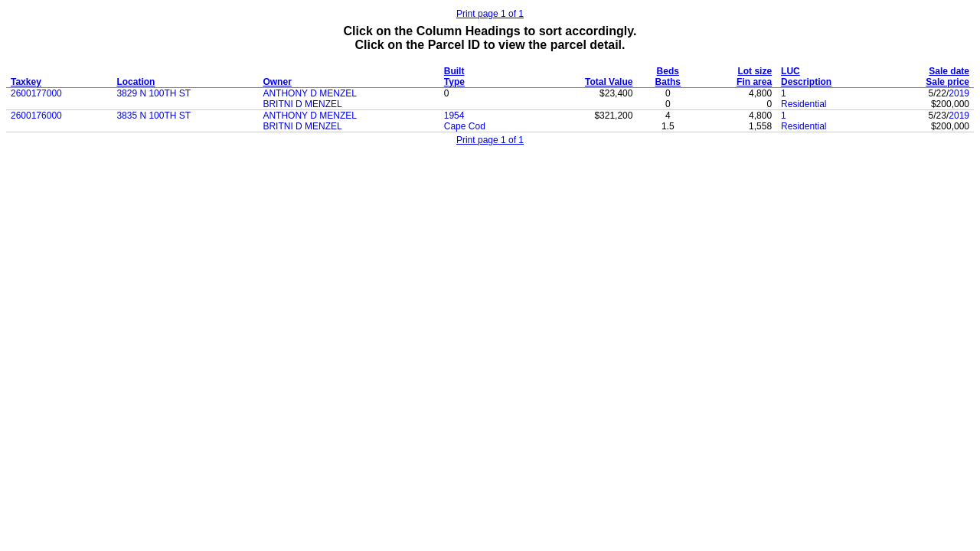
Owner (277, 82)
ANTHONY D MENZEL (309, 93)
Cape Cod (465, 126)
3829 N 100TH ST (154, 93)
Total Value (609, 82)
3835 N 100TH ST (154, 116)
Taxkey (26, 82)
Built (454, 71)
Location (136, 82)
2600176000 (36, 116)
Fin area (754, 82)
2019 (959, 93)
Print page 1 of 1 (490, 14)
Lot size (755, 71)
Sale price (947, 82)
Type (454, 82)
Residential (804, 104)
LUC (791, 71)
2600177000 (36, 93)
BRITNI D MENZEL (302, 104)
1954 (454, 116)
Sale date (949, 71)
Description (806, 82)
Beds (668, 71)
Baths (668, 82)
